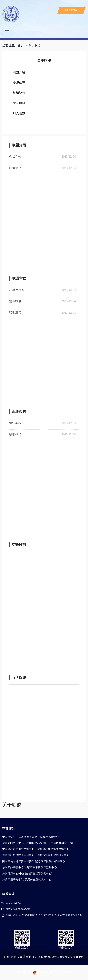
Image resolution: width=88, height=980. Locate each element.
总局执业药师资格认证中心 (53, 855)
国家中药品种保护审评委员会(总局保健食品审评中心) (34, 861)
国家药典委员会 (28, 837)
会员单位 (15, 157)
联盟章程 (19, 83)
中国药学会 (9, 837)
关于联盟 (35, 45)
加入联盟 (71, 10)
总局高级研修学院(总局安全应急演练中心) (27, 880)
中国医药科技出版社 (63, 843)
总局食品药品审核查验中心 (53, 849)
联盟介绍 (19, 72)
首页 (21, 45)
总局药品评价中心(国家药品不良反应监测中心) (30, 867)
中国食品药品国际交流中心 (18, 849)
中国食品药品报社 (37, 843)
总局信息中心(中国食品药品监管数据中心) (27, 874)
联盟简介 (15, 168)
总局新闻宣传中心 (13, 843)
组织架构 (19, 93)
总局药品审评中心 (51, 837)
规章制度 (15, 301)
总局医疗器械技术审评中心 (18, 855)
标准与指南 (17, 290)
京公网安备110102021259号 (55, 972)
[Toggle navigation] (7, 32)
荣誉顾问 (19, 103)
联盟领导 (15, 434)
